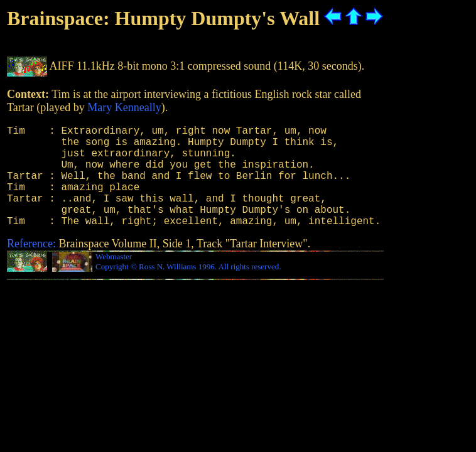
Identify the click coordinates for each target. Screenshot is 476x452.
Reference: (31, 266)
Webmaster (114, 279)
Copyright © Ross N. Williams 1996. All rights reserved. (188, 289)
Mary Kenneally (124, 107)
